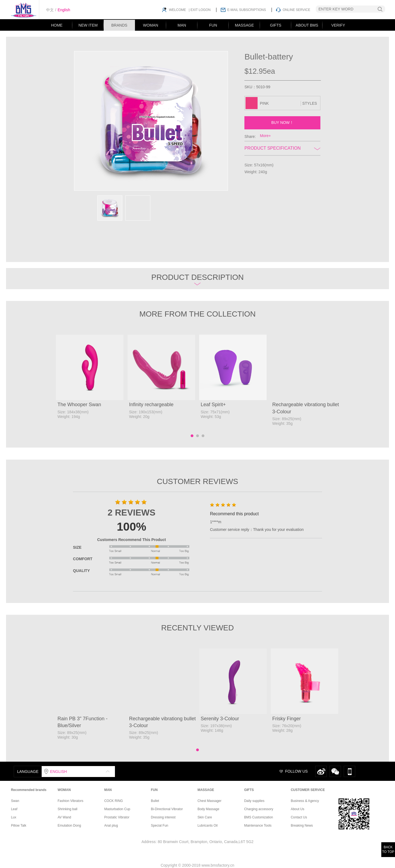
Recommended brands (29, 790)
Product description (197, 279)
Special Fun (160, 826)
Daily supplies (254, 801)
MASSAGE (244, 25)
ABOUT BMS (307, 25)
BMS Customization (259, 817)
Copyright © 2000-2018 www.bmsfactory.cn (198, 865)
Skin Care (205, 817)
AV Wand (64, 817)
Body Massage (208, 809)
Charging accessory (259, 809)
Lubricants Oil (208, 826)
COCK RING (114, 801)
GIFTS (276, 25)
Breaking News (302, 826)
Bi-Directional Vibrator (167, 809)
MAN (182, 25)
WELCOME (177, 10)
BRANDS (119, 25)
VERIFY (338, 25)
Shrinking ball (67, 809)
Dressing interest (163, 817)
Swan (15, 801)
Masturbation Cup (117, 809)
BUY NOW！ (282, 123)
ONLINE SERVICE (297, 10)
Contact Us (299, 817)
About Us (297, 809)
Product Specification (282, 148)
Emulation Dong (69, 826)
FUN (213, 25)
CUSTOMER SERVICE (308, 790)
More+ (265, 136)
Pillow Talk (19, 826)
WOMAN (150, 25)
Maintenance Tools (258, 826)
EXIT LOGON (200, 10)
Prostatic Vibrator (117, 817)
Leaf (14, 809)
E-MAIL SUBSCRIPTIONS (247, 10)
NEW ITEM (88, 25)
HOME (57, 25)
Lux (14, 817)
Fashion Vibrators (70, 801)
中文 (50, 10)
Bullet (155, 801)
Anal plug (111, 826)
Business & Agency (305, 801)
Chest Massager (209, 801)
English (64, 10)
